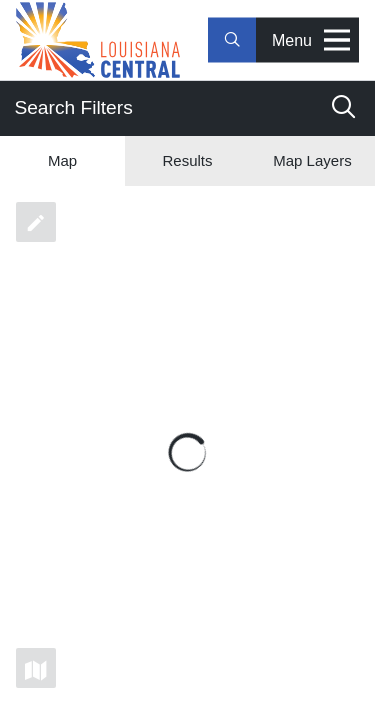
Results (187, 160)
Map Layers (312, 160)
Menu (311, 40)
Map (62, 160)
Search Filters (185, 107)
